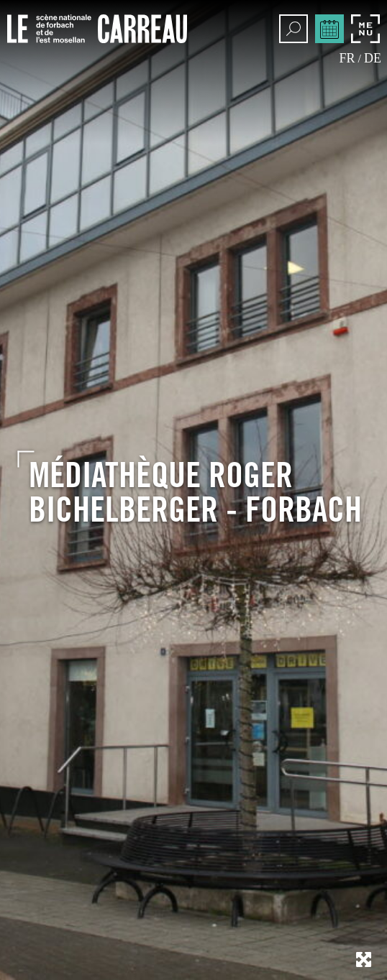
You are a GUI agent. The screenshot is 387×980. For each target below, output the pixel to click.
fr (347, 58)
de (373, 58)
